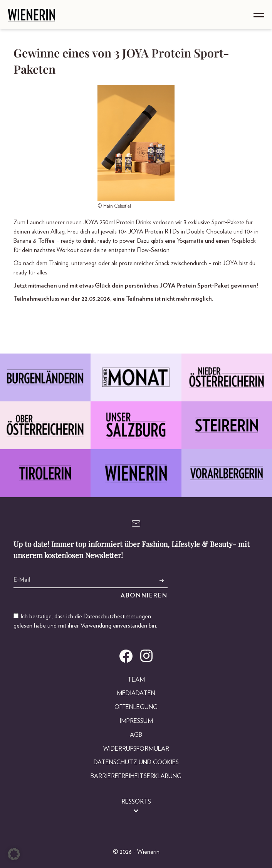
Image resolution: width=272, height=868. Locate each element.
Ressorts (136, 802)
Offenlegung (136, 707)
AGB (136, 735)
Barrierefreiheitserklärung (136, 776)
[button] (14, 854)
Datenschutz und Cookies (136, 762)
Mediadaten (136, 693)
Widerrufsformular (136, 749)
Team (136, 680)
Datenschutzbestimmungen (117, 616)
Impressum (136, 721)
